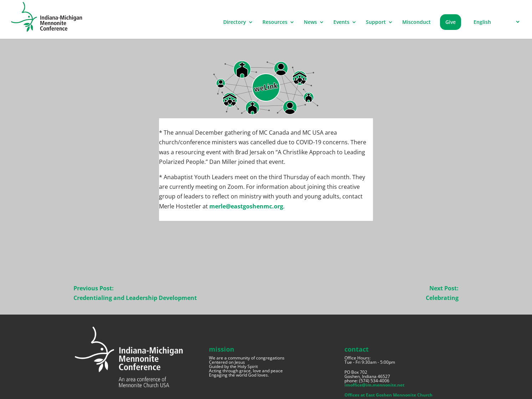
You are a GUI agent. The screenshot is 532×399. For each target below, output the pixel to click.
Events (341, 22)
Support (376, 22)
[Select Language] (495, 22)
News (310, 22)
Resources (275, 22)
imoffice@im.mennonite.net (374, 385)
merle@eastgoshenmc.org (246, 206)
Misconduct (416, 22)
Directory (235, 22)
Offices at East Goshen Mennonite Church (388, 395)
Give (451, 22)
